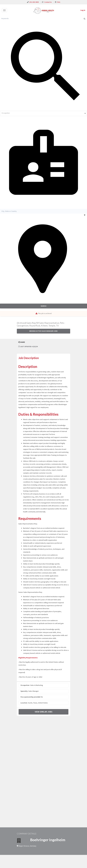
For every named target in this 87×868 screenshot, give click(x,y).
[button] (22, 342)
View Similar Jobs (44, 712)
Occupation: (25, 685)
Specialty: (24, 691)
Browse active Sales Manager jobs (43, 331)
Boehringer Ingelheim (48, 840)
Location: (24, 703)
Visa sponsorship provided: (31, 697)
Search (43, 306)
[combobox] (43, 113)
